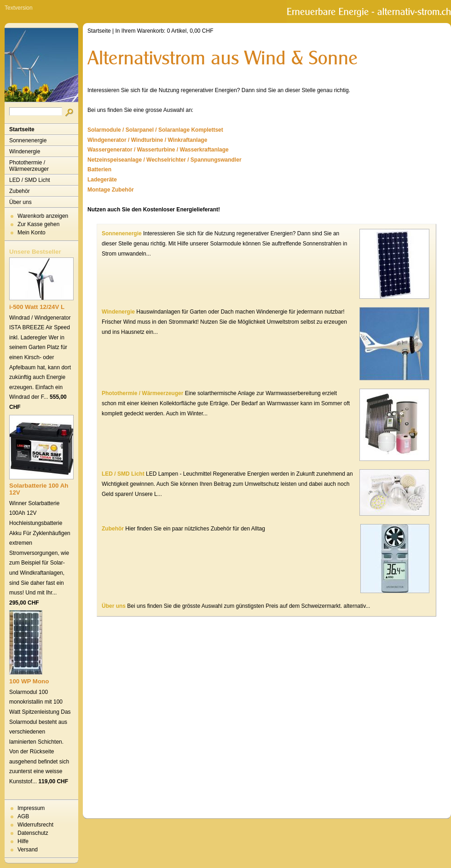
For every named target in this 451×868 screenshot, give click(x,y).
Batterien (99, 169)
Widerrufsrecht (35, 825)
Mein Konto (32, 233)
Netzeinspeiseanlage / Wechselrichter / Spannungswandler (165, 160)
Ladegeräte (102, 180)
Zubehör (20, 191)
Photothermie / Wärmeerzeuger (29, 166)
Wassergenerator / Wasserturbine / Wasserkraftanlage (158, 150)
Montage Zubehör (111, 190)
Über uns (20, 202)
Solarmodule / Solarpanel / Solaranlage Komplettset (155, 130)
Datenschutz (33, 833)
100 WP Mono (29, 681)
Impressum (31, 808)
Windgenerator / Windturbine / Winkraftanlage (147, 140)
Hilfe (23, 841)
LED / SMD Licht (30, 180)
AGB (23, 816)
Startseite (22, 129)
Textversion (19, 8)
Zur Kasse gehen (38, 224)
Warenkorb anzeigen (43, 216)
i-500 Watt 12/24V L (37, 307)
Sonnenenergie (28, 140)
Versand (28, 850)
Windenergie (25, 151)
